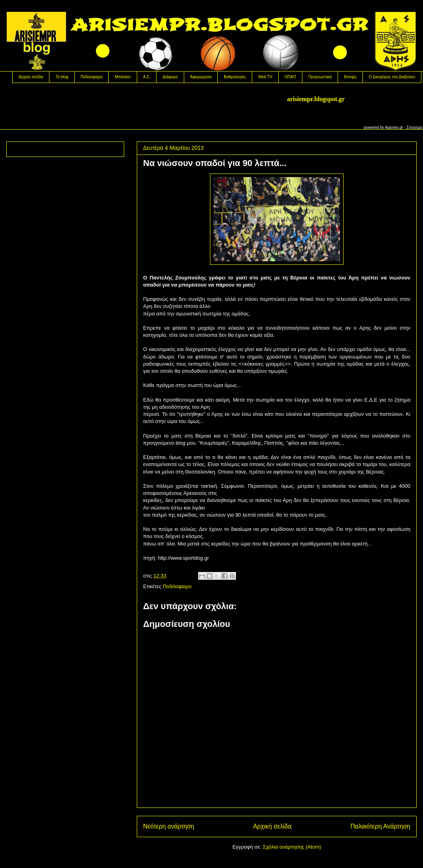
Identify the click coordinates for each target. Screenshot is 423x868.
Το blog (62, 77)
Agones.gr (394, 127)
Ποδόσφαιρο (92, 77)
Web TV (265, 77)
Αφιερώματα (201, 77)
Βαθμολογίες (235, 77)
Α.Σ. (147, 77)
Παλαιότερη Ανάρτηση (380, 826)
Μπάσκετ (123, 77)
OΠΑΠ (290, 77)
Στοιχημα (414, 127)
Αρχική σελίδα (31, 77)
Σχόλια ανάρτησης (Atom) (292, 847)
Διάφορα (170, 77)
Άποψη (350, 77)
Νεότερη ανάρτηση (169, 826)
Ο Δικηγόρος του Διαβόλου (392, 77)
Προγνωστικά (320, 77)
